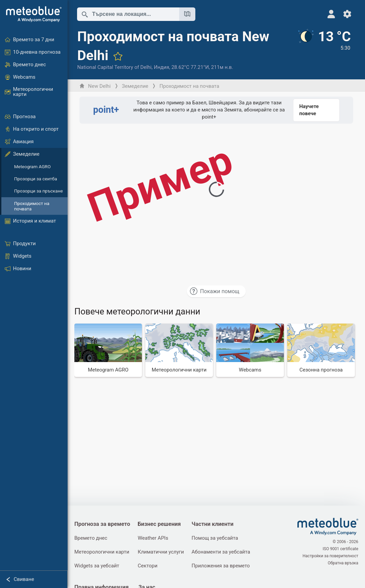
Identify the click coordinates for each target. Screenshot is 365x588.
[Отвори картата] (187, 14)
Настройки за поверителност (330, 556)
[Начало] (34, 14)
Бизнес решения (160, 524)
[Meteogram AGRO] (108, 350)
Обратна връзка (343, 563)
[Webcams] (250, 350)
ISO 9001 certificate (340, 549)
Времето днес (91, 538)
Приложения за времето (221, 566)
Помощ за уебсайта (215, 538)
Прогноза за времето (102, 524)
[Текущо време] (324, 50)
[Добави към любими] (118, 56)
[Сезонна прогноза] (321, 350)
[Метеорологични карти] (179, 350)
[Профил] (331, 14)
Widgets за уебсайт (97, 566)
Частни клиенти (213, 524)
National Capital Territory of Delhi (114, 67)
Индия (161, 67)
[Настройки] (347, 14)
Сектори (148, 566)
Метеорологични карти (102, 552)
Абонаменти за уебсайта (221, 552)
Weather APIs (153, 538)
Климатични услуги (161, 552)
